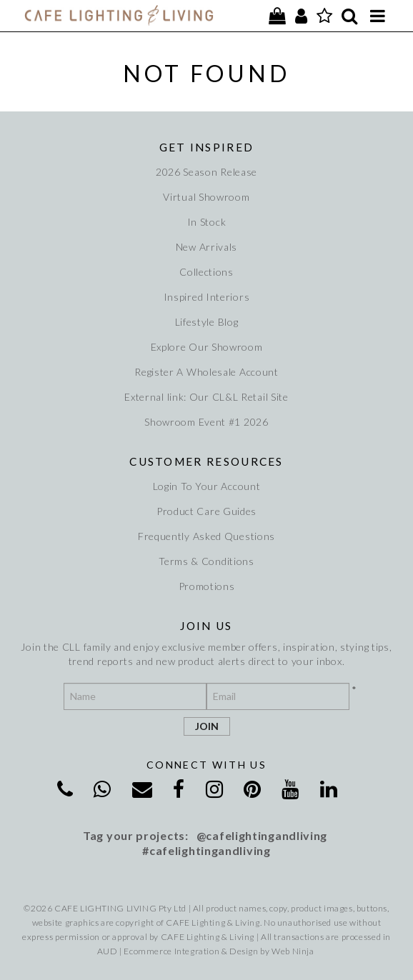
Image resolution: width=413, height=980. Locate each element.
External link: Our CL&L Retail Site (206, 397)
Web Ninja (293, 951)
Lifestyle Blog (207, 322)
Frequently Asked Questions (206, 536)
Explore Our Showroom (207, 347)
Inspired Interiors (207, 297)
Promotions (207, 586)
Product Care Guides (206, 511)
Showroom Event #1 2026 (206, 422)
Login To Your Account (207, 486)
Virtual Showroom (206, 197)
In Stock (207, 222)
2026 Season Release (206, 172)
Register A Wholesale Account (206, 372)
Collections (206, 272)
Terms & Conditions (206, 561)
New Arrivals (206, 247)
